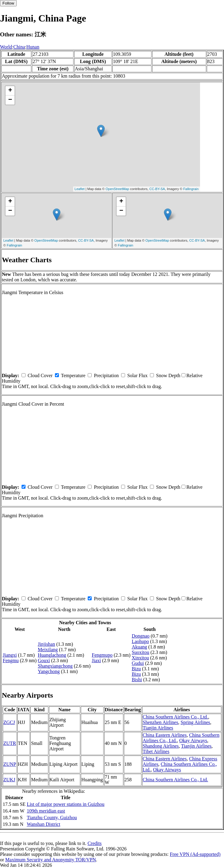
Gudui (138, 663)
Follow (8, 3)
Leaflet (80, 189)
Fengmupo (102, 655)
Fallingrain (191, 189)
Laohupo (140, 641)
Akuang (139, 647)
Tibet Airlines (156, 751)
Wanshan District (43, 824)
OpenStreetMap (117, 189)
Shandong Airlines (161, 746)
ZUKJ (9, 780)
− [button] (10, 100)
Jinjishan (47, 644)
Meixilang (48, 650)
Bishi (137, 680)
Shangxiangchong (55, 666)
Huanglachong (52, 655)
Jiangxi (10, 655)
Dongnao (141, 636)
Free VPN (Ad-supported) (195, 854)
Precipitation (106, 375)
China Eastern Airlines (165, 735)
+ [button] (10, 91)
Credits (94, 843)
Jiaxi (96, 660)
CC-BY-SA (157, 189)
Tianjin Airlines (158, 728)
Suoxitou (141, 652)
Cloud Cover (40, 375)
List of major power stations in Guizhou (66, 804)
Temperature (73, 375)
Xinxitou (140, 658)
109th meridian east (46, 811)
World (6, 47)
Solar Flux (137, 375)
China (19, 47)
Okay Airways (193, 741)
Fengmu (11, 660)
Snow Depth (168, 375)
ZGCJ (9, 722)
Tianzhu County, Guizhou (52, 818)
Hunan (33, 47)
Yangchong (49, 671)
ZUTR (10, 743)
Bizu (136, 669)
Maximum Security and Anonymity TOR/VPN (51, 860)
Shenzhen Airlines (160, 722)
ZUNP (10, 764)
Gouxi (44, 660)
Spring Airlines (195, 722)
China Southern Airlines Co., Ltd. (175, 717)
